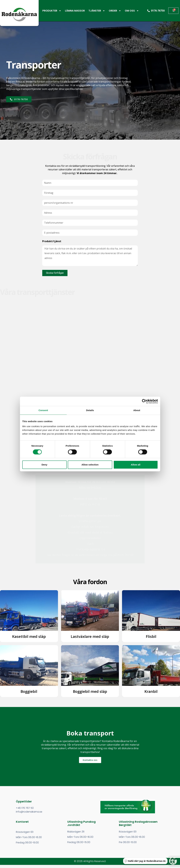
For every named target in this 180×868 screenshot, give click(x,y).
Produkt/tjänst (52, 241)
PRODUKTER (52, 11)
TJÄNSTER (97, 11)
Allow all (136, 465)
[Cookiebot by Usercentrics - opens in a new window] (144, 401)
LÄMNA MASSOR (75, 11)
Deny (44, 465)
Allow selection (90, 465)
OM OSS (132, 11)
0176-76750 (158, 11)
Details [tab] (90, 410)
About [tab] (137, 410)
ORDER (115, 11)
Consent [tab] (43, 410)
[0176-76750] (149, 11)
